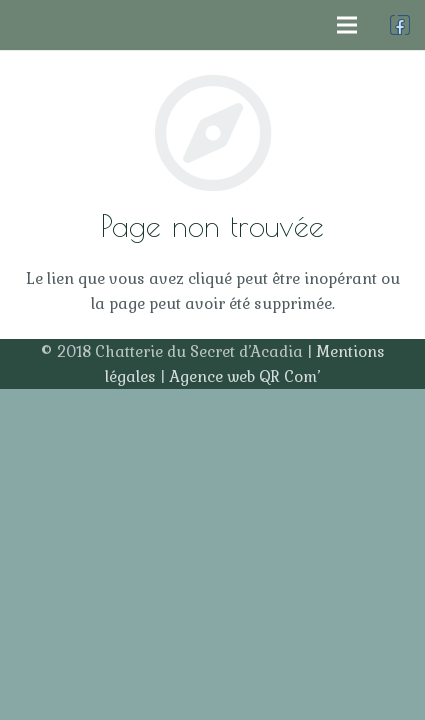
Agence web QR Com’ (244, 376)
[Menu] (347, 25)
